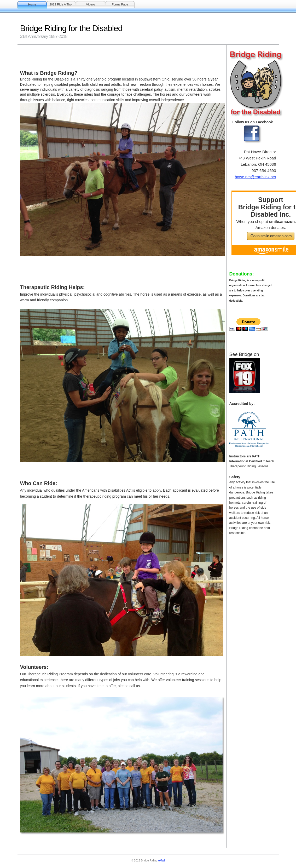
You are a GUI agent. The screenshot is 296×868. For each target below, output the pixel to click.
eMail (162, 860)
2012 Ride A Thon (61, 4)
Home (32, 4)
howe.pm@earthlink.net (256, 177)
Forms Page (120, 4)
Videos (91, 4)
